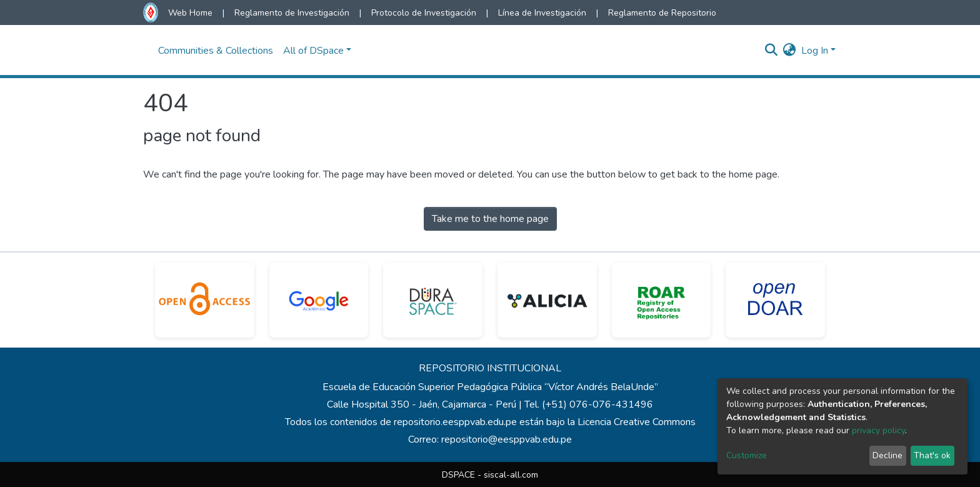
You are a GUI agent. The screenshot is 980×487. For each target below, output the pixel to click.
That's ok (932, 455)
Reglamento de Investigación (292, 13)
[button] (790, 51)
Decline (887, 455)
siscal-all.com (511, 475)
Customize (747, 455)
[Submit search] (772, 51)
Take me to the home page (490, 219)
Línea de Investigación (542, 13)
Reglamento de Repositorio (662, 13)
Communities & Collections (216, 51)
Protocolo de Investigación (424, 13)
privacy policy (878, 430)
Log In (815, 51)
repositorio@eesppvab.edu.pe (507, 439)
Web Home (190, 13)
